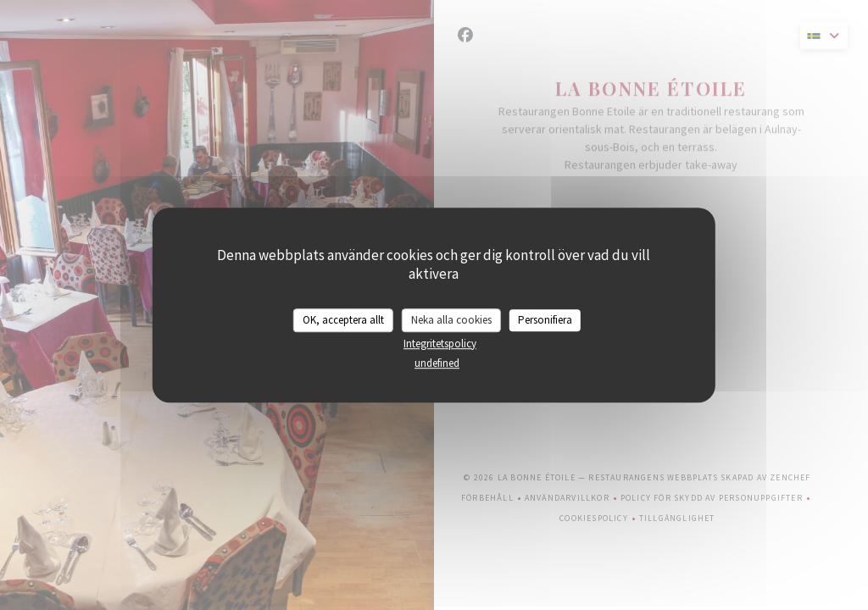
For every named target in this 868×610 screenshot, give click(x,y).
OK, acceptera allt (343, 320)
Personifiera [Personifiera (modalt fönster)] (545, 320)
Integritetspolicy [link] (440, 344)
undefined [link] (437, 363)
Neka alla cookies (451, 320)
